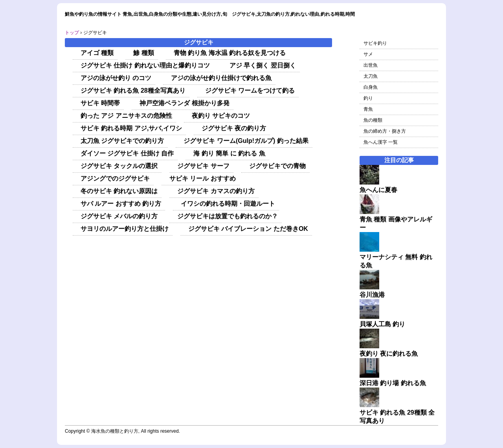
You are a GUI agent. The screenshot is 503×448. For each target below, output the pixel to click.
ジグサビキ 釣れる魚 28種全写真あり (133, 91)
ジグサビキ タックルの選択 (119, 166)
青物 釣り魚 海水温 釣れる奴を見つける (230, 53)
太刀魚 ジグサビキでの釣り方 (122, 141)
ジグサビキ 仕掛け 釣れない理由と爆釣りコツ (145, 65)
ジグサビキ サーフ (203, 166)
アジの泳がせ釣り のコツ (116, 78)
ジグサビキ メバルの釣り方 (119, 216)
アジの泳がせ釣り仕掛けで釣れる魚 (221, 78)
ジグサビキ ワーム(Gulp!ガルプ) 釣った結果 (246, 141)
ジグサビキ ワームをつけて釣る (250, 91)
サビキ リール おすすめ (203, 178)
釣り (368, 98)
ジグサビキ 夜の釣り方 (234, 128)
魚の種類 (373, 120)
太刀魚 (371, 76)
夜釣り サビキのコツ (221, 116)
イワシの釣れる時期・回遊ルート (228, 204)
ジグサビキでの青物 (277, 166)
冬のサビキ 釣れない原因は (119, 191)
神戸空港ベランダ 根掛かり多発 (184, 103)
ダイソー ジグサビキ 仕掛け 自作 (127, 153)
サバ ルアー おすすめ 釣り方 (121, 204)
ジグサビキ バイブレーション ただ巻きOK (248, 229)
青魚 (368, 109)
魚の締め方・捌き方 (385, 131)
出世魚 (371, 65)
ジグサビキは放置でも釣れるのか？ (228, 216)
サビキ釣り (375, 43)
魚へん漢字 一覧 (381, 142)
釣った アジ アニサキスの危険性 (126, 116)
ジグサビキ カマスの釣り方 (216, 191)
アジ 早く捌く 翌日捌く (263, 65)
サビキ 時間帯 (100, 103)
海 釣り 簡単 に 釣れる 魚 (229, 153)
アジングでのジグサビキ (115, 178)
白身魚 (371, 87)
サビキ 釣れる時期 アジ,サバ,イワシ (131, 128)
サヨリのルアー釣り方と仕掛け (125, 229)
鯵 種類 (143, 53)
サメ (368, 54)
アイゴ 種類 (97, 53)
